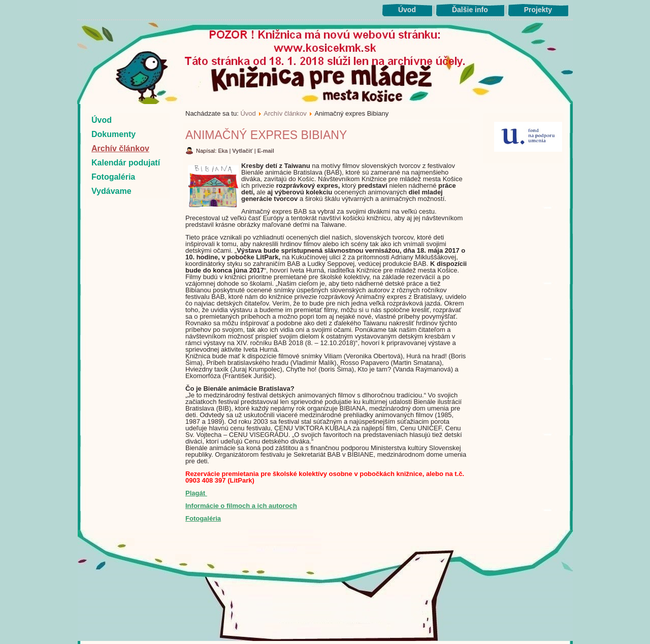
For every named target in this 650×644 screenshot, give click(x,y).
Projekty (538, 10)
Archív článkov (120, 148)
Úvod (407, 10)
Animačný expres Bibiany (266, 135)
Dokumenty (113, 134)
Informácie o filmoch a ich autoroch (241, 506)
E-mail (266, 151)
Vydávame (111, 191)
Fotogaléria (113, 177)
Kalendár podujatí (126, 163)
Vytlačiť (243, 151)
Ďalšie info (470, 10)
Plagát (196, 493)
